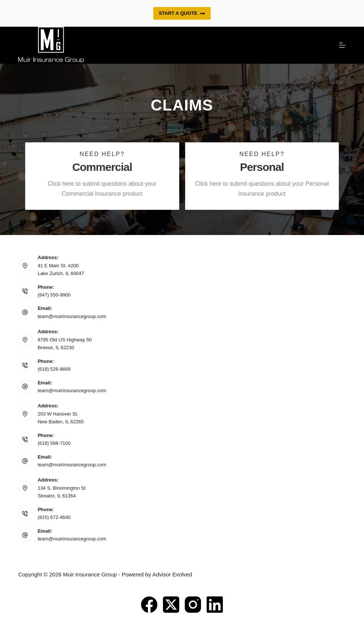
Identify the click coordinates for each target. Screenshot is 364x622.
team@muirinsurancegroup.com (72, 316)
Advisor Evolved (172, 574)
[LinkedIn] (215, 605)
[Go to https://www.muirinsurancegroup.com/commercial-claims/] (102, 176)
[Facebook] (149, 605)
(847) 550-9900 (54, 295)
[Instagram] (193, 605)
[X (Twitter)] (171, 605)
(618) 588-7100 (54, 443)
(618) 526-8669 (54, 369)
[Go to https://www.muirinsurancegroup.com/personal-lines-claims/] (262, 176)
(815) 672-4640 (54, 517)
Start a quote (182, 13)
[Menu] (343, 45)
